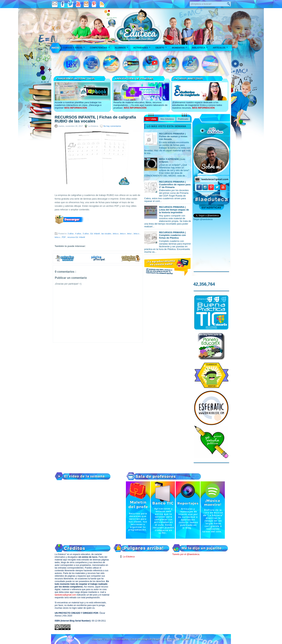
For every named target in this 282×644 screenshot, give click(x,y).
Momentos (180, 47)
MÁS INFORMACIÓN (76, 108)
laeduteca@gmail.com (65, 595)
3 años (71, 234)
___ (56, 48)
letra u (58, 237)
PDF (64, 237)
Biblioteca (201, 47)
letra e (123, 234)
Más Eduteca (167, 119)
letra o (137, 234)
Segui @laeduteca (203, 219)
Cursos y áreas (75, 47)
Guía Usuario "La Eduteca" (176, 639)
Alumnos (123, 47)
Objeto (162, 47)
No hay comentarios (112, 126)
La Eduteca (129, 557)
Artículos (221, 47)
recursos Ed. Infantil (76, 237)
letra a (116, 234)
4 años (78, 234)
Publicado (183, 119)
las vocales (107, 234)
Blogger (157, 639)
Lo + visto (151, 119)
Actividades (143, 47)
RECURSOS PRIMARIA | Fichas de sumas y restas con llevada (173, 136)
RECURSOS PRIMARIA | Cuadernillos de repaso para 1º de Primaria (175, 185)
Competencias (101, 47)
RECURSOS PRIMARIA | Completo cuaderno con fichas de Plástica (172, 235)
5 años (86, 234)
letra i (130, 234)
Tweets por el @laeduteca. (186, 554)
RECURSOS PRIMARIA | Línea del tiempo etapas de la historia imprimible (174, 210)
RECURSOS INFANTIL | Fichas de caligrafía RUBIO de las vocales (95, 119)
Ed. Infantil (95, 234)
